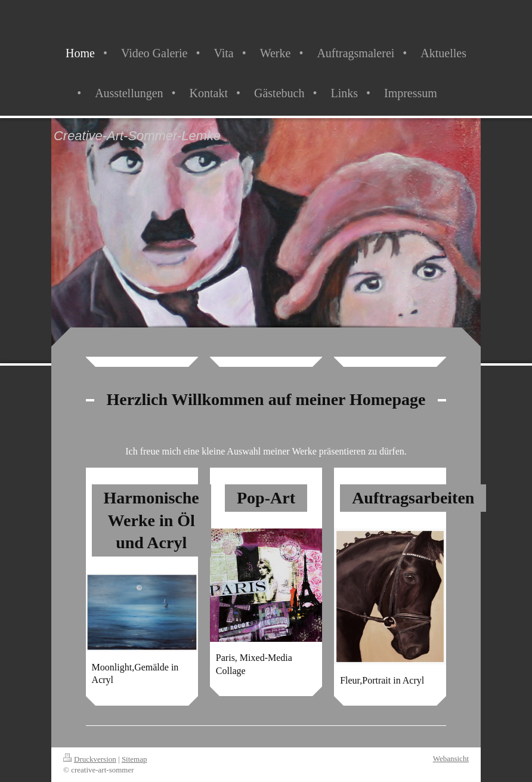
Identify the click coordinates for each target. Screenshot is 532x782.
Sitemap (134, 759)
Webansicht (451, 758)
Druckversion (90, 759)
